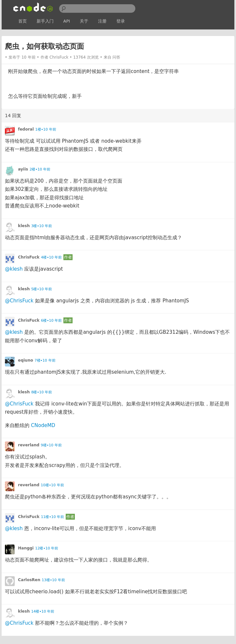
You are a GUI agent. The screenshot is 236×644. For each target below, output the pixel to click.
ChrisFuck (59, 57)
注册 (102, 21)
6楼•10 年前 (51, 321)
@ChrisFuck (19, 301)
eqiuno (25, 360)
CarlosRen (29, 580)
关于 (84, 21)
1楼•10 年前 (46, 129)
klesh (24, 226)
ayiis (23, 169)
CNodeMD (43, 425)
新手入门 (45, 21)
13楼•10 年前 (53, 580)
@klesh (14, 269)
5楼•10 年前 (42, 289)
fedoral (26, 129)
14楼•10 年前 (43, 611)
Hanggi (26, 548)
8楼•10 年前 (42, 392)
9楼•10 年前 (51, 445)
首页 (23, 21)
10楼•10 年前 (52, 485)
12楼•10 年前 (47, 548)
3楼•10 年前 (42, 226)
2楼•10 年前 (40, 169)
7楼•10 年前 (45, 360)
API (67, 21)
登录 (121, 21)
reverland (29, 445)
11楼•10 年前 (52, 517)
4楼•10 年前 (51, 257)
